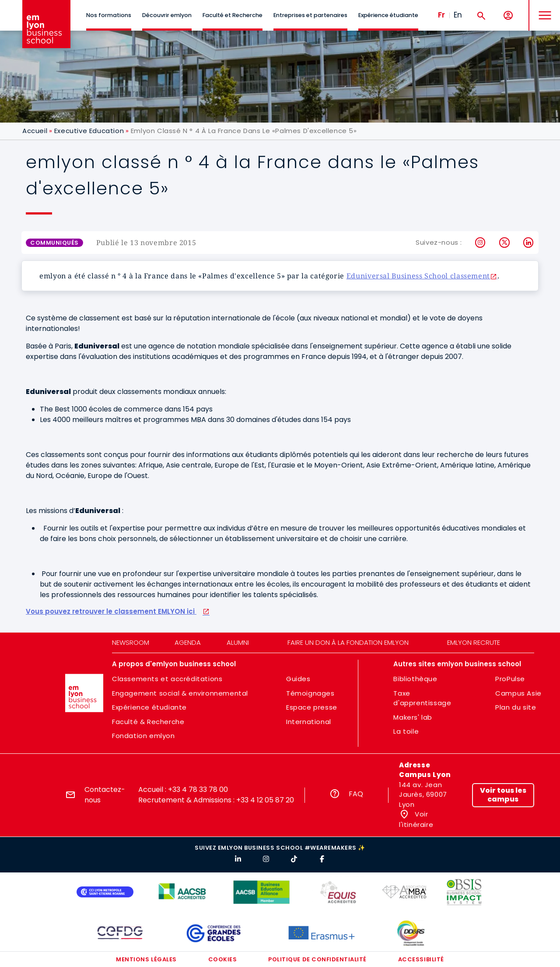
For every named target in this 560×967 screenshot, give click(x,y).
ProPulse (510, 679)
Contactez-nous (105, 795)
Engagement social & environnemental (180, 693)
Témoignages (310, 693)
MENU (543, 9)
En (458, 15)
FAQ (356, 794)
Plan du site (516, 707)
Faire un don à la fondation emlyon (348, 642)
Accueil (35, 131)
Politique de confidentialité (317, 959)
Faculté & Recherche (148, 722)
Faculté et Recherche (233, 15)
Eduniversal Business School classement (418, 276)
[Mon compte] (508, 16)
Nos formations (109, 15)
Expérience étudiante (388, 15)
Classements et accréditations (167, 679)
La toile (406, 731)
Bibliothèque (415, 679)
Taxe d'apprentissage (422, 698)
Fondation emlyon (143, 736)
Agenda (188, 642)
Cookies (223, 959)
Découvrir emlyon (167, 15)
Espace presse (312, 707)
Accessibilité (421, 959)
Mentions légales (146, 959)
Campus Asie (518, 693)
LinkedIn (529, 243)
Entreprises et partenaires (310, 15)
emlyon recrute (474, 642)
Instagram (481, 243)
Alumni (238, 642)
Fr (441, 15)
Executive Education (89, 131)
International (309, 722)
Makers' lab (413, 717)
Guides (298, 679)
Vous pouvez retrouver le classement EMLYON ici (111, 612)
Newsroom (131, 642)
